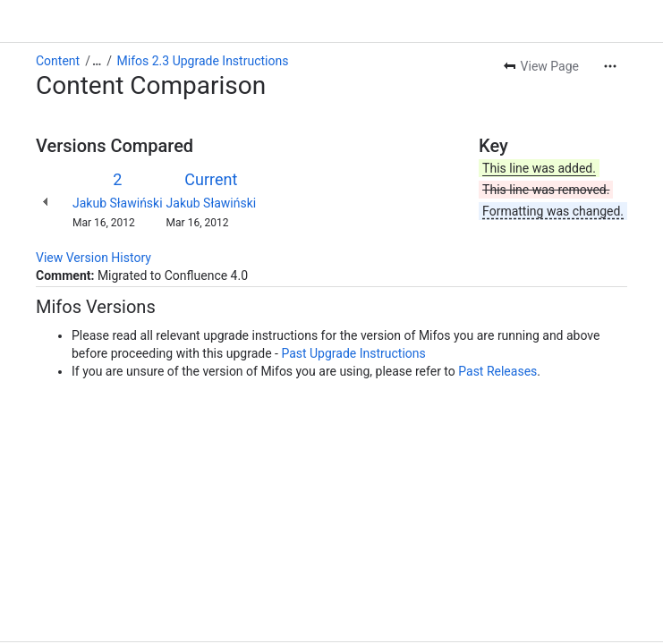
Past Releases (497, 371)
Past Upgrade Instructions (353, 353)
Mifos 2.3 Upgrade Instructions (203, 61)
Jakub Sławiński (118, 203)
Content (58, 61)
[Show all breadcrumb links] (97, 61)
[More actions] (610, 66)
